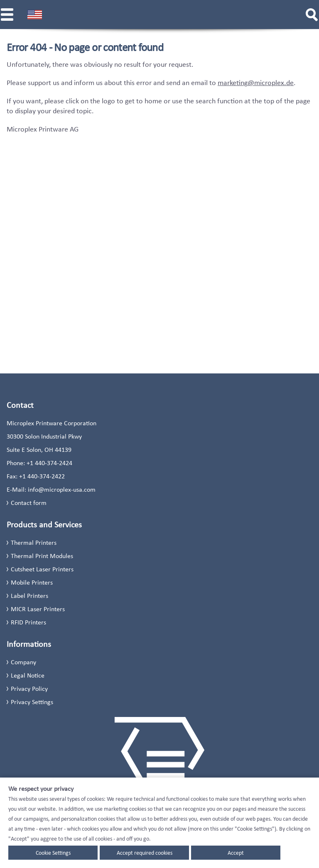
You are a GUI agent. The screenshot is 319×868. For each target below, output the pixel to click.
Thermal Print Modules (42, 556)
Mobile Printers (32, 582)
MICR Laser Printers (38, 609)
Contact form (29, 503)
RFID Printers (28, 622)
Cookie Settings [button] (53, 853)
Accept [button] (236, 853)
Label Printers (29, 596)
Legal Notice (28, 675)
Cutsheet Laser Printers (42, 569)
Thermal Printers (34, 542)
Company (23, 662)
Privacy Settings (32, 702)
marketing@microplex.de (256, 83)
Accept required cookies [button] (145, 853)
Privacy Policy (29, 689)
